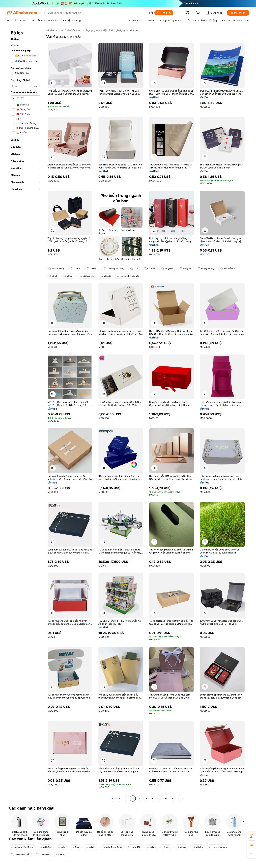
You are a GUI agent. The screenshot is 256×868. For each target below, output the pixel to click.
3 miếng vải (43, 854)
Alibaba (50, 30)
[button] (151, 13)
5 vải (76, 847)
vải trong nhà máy (114, 269)
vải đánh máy (56, 269)
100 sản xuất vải (20, 854)
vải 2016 (150, 269)
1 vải (134, 269)
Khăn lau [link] (134, 30)
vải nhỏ (198, 847)
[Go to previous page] (113, 798)
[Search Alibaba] (97, 13)
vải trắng (46, 847)
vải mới (106, 276)
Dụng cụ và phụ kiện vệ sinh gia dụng (105, 30)
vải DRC (92, 269)
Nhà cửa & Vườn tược (70, 30)
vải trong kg (87, 276)
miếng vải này (206, 269)
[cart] (198, 13)
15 (173, 798)
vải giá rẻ (167, 269)
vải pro (181, 847)
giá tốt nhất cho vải (128, 276)
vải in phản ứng (218, 847)
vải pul (152, 847)
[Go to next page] (180, 798)
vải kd (61, 854)
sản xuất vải (228, 269)
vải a (166, 847)
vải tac (75, 269)
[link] (252, 836)
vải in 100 (134, 847)
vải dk (53, 276)
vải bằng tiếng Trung (22, 847)
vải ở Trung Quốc (112, 847)
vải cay (68, 276)
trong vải (186, 269)
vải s (62, 847)
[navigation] (25, 415)
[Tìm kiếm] (164, 13)
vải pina (91, 847)
